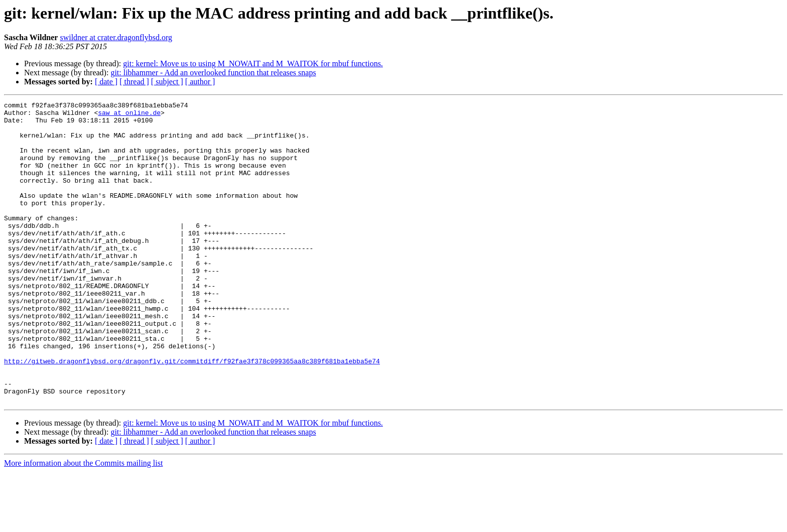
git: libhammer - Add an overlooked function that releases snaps (213, 73)
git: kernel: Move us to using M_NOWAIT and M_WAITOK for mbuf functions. (253, 63)
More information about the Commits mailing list (83, 523)
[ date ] (106, 82)
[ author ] (200, 82)
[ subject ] (167, 82)
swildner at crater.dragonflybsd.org (116, 37)
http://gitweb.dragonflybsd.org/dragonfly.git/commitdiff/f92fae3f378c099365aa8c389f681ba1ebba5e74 (192, 414)
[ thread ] (134, 82)
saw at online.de (129, 115)
